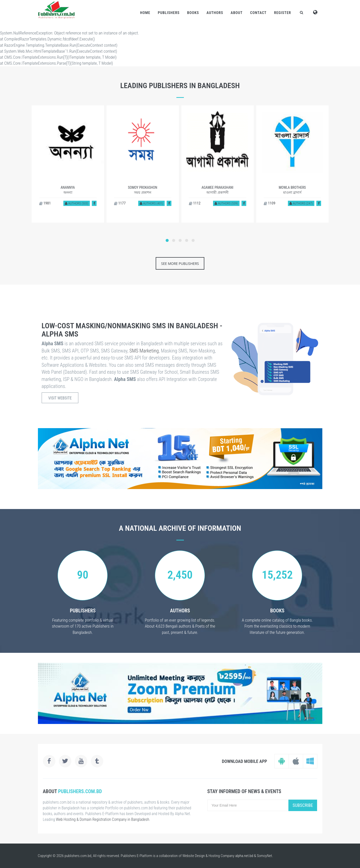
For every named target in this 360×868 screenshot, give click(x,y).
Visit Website (60, 398)
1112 (195, 203)
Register (282, 13)
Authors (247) (301, 203)
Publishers (169, 13)
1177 (120, 203)
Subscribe (303, 805)
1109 (270, 203)
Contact (258, 13)
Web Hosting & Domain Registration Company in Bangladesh (103, 819)
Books (193, 13)
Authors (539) (226, 203)
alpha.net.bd (244, 856)
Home (145, 13)
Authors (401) (151, 203)
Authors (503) (76, 203)
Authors (215, 13)
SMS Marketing (144, 351)
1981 (45, 203)
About (237, 13)
